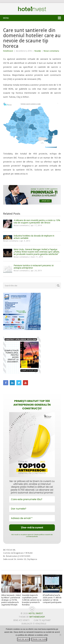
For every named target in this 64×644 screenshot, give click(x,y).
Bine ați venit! (21, 620)
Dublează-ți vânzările (34, 624)
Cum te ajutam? (42, 620)
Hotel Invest (32, 9)
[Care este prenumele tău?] (32, 499)
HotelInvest (8, 51)
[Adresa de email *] (32, 518)
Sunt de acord (23, 639)
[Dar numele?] (32, 509)
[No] (60, 635)
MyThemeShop (37, 617)
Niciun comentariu (51, 51)
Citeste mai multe (39, 639)
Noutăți (38, 51)
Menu (6, 18)
